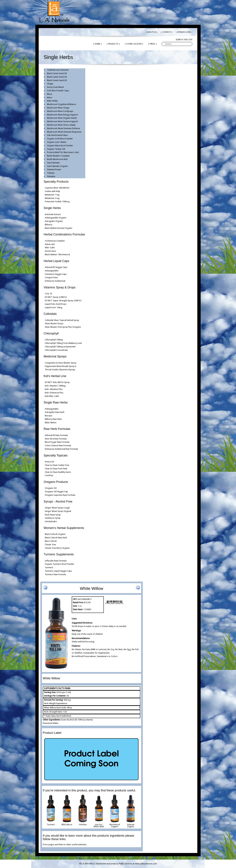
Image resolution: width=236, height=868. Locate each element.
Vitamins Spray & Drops (60, 287)
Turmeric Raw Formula (55, 574)
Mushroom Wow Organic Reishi (62, 118)
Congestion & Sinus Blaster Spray (60, 363)
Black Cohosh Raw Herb (56, 538)
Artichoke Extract (53, 214)
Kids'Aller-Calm (52, 396)
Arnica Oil (49, 462)
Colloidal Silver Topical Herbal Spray (62, 320)
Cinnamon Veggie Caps (56, 274)
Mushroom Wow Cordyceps (60, 111)
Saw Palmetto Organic (57, 166)
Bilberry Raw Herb (53, 419)
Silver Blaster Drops (54, 323)
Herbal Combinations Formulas (64, 234)
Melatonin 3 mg (52, 198)
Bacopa (48, 416)
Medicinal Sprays (55, 356)
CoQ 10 (48, 294)
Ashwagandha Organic (56, 218)
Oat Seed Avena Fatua (57, 135)
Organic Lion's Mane (57, 142)
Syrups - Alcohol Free (58, 502)
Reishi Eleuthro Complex (58, 156)
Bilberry (49, 225)
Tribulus (51, 173)
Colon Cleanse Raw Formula (58, 445)
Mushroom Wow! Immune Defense (63, 128)
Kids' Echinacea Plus (54, 393)
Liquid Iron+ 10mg (54, 307)
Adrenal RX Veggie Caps (56, 267)
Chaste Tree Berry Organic (57, 548)
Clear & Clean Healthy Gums (58, 472)
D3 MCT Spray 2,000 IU (56, 297)
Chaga (50, 84)
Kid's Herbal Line (55, 376)
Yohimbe (51, 176)
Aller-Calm (50, 248)
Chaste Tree (50, 545)
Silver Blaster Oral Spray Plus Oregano (63, 327)
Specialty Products (56, 182)
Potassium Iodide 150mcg (57, 201)
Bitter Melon (51, 423)
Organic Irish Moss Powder (60, 139)
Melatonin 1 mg (52, 195)
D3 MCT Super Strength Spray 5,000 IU (63, 301)
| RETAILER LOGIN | (184, 32)
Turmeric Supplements (59, 554)
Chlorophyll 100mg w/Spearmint (60, 347)
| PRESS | (152, 44)
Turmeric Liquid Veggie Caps (58, 571)
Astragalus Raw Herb (55, 412)
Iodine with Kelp (52, 191)
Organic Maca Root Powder (60, 146)
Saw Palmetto (53, 163)
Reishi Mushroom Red (57, 159)
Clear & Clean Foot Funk (56, 469)
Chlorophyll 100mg (54, 340)
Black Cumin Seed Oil (57, 73)
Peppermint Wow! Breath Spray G (61, 366)
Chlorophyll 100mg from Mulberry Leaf (63, 343)
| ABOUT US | (152, 32)
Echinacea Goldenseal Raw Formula (61, 449)
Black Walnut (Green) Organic (59, 228)
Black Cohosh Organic (55, 534)
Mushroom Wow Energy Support (62, 115)
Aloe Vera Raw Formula (56, 439)
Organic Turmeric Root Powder (59, 564)
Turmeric (49, 567)
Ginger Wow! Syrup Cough (57, 508)
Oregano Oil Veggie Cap (56, 492)
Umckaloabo (51, 521)
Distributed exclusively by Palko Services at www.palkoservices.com (126, 864)
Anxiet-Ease (50, 251)
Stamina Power (54, 169)
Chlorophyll (51, 333)
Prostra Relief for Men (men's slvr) (63, 152)
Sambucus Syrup (53, 518)
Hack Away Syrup (53, 515)
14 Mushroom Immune (58, 70)
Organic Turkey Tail (56, 149)
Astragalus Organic (54, 221)
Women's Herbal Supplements (64, 528)
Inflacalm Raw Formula (56, 561)
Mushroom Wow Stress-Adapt (61, 125)
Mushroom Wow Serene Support (62, 121)
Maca (49, 94)
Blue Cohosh (51, 541)
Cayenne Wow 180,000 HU (57, 188)
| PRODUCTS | (113, 44)
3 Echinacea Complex (55, 241)
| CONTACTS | (167, 32)
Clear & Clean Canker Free (57, 465)
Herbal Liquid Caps (56, 261)
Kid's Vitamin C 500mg (55, 386)
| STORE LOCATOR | (134, 44)
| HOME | (97, 44)
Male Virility (52, 101)
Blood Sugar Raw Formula (57, 442)
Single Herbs (52, 208)
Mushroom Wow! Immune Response (64, 132)
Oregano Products (56, 482)
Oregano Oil (51, 488)
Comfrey (49, 475)
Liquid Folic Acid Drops (56, 304)
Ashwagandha (52, 271)
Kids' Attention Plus (54, 389)
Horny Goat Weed (55, 87)
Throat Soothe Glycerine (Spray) (60, 370)
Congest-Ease (51, 277)
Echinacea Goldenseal (55, 281)
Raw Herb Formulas (57, 429)
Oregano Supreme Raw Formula (60, 495)
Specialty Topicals (56, 455)
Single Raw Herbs (56, 402)
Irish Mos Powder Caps (58, 91)
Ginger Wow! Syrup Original (58, 511)
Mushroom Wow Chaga (58, 108)
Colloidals (50, 314)
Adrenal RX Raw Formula (56, 435)
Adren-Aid (50, 244)
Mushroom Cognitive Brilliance (61, 104)
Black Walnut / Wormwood (57, 254)
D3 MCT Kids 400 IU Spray (57, 382)
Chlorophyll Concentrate (56, 350)
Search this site (184, 40)
